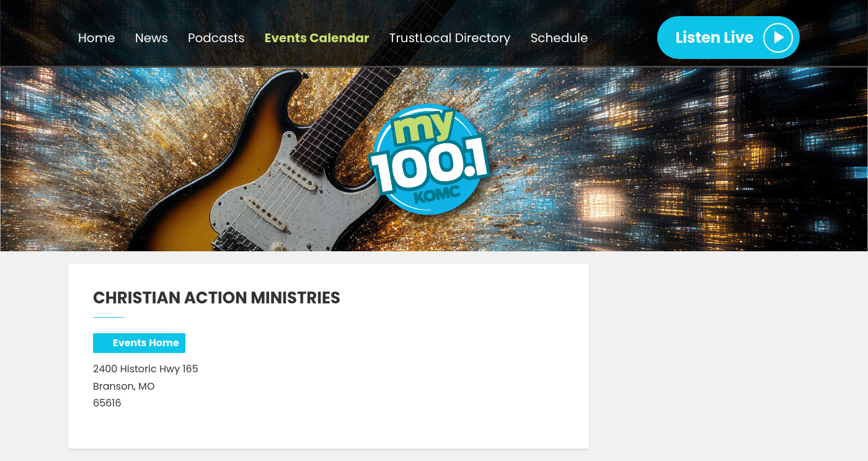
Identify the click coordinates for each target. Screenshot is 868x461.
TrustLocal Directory (450, 38)
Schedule (560, 38)
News (152, 38)
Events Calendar (317, 38)
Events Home (146, 343)
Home (97, 38)
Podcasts (216, 38)
